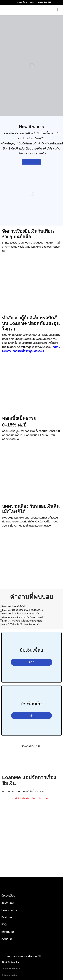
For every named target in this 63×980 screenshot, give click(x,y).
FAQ (4, 925)
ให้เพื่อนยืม (8, 903)
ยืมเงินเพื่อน (8, 896)
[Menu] (58, 10)
